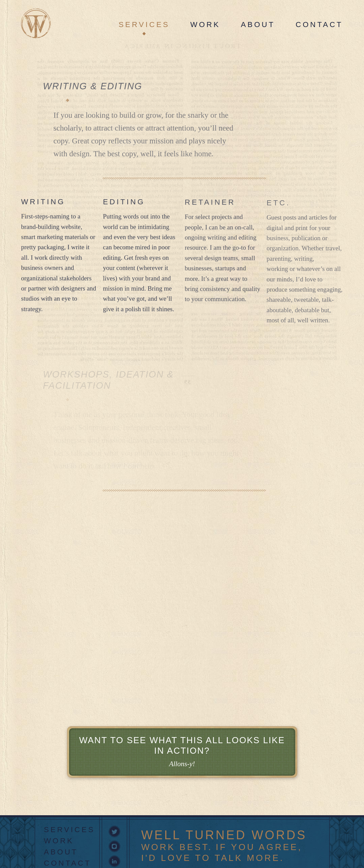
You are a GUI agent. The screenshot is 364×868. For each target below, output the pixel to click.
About (258, 25)
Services (144, 25)
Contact (319, 25)
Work (205, 25)
